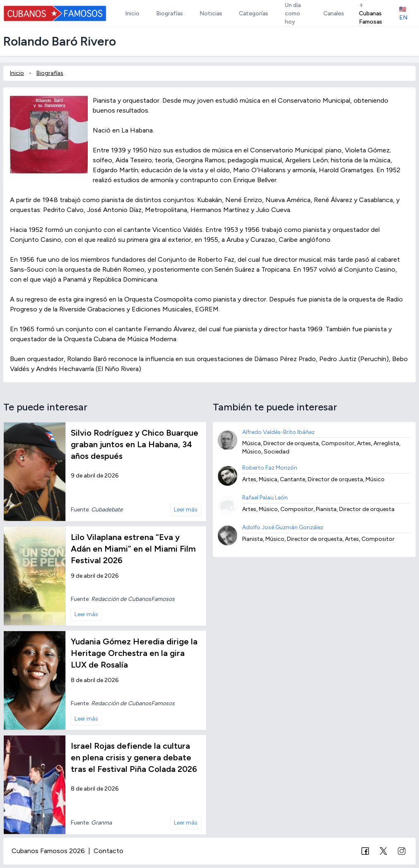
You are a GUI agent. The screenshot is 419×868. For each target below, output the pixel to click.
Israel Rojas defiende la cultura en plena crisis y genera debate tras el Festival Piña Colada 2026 (134, 757)
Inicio (17, 73)
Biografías (50, 73)
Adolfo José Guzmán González (283, 527)
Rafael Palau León (265, 498)
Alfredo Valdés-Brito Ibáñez (278, 432)
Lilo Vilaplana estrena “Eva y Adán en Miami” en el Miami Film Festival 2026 (133, 549)
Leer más (186, 510)
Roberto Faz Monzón (270, 468)
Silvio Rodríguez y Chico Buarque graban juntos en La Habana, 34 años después (135, 444)
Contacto (108, 851)
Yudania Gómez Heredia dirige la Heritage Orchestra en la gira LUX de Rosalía (134, 653)
